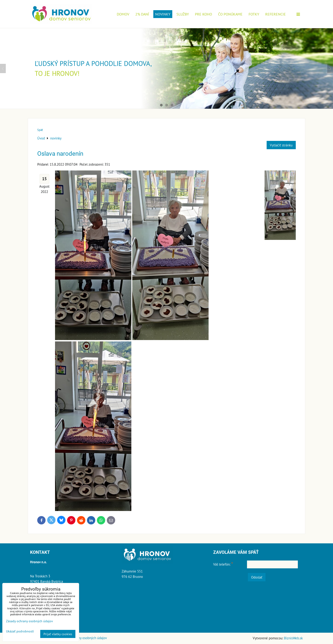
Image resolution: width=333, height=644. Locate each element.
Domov (123, 14)
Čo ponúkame (230, 14)
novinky (163, 14)
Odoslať (257, 577)
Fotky (254, 14)
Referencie (276, 14)
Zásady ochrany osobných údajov (83, 638)
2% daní (142, 14)
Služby (183, 14)
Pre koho (203, 14)
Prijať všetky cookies (58, 634)
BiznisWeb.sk (293, 638)
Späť (40, 130)
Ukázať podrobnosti (20, 631)
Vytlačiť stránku (281, 145)
